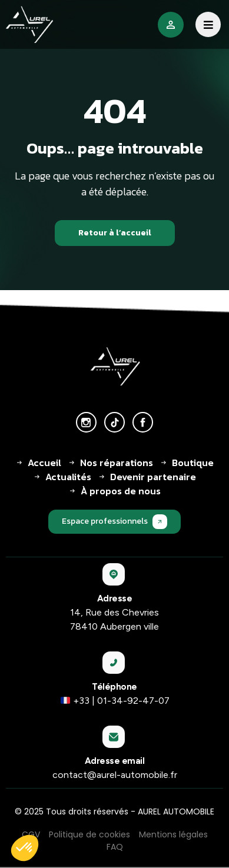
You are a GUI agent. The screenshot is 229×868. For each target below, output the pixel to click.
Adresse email (115, 761)
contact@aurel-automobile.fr (115, 775)
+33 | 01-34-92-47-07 (115, 701)
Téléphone (115, 687)
